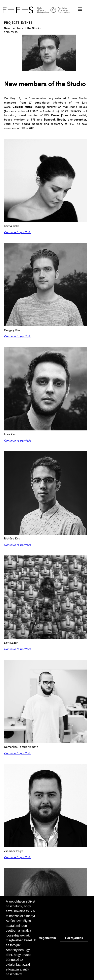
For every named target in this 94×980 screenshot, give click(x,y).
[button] (80, 9)
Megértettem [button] (47, 938)
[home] (47, 10)
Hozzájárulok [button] (74, 938)
